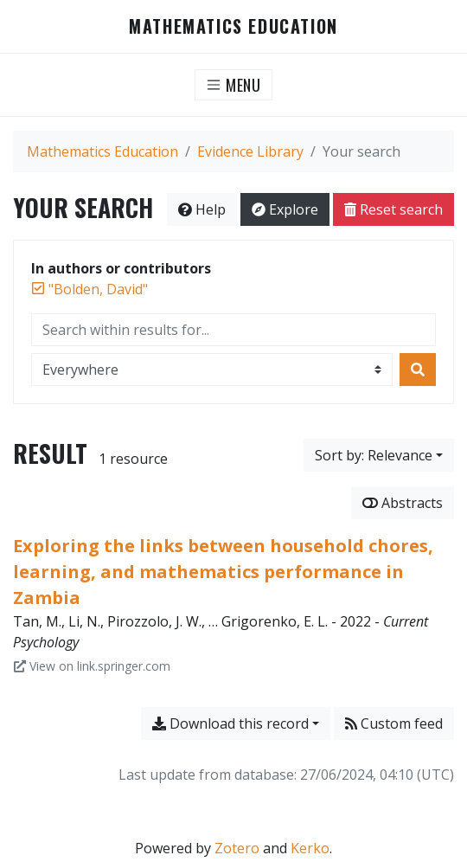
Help (202, 209)
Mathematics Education (233, 26)
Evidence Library (250, 151)
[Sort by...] (379, 455)
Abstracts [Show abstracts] (403, 503)
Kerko (310, 848)
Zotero (237, 848)
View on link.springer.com (92, 666)
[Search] (418, 370)
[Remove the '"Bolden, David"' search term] (98, 289)
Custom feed (394, 723)
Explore (285, 209)
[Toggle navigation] (234, 85)
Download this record (230, 723)
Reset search (393, 209)
